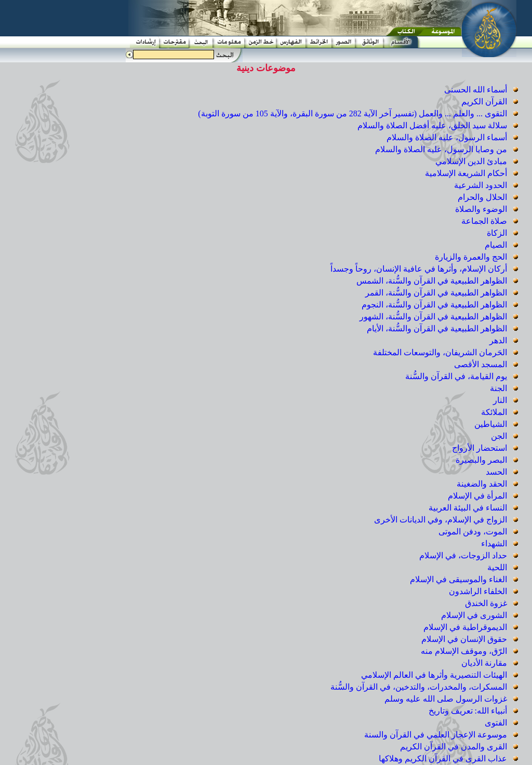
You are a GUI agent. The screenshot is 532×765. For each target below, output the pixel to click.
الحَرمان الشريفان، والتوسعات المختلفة (441, 352)
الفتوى (497, 723)
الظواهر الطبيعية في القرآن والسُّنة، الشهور (434, 317)
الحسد (497, 472)
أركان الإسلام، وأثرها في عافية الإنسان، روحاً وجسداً (420, 269)
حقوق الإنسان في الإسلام (465, 639)
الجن (500, 436)
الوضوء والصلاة (482, 209)
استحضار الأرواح (481, 448)
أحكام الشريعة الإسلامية (467, 173)
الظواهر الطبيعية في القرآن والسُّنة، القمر (437, 293)
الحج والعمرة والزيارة (472, 257)
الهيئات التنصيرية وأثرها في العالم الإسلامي (435, 675)
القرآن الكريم (485, 102)
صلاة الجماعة (485, 221)
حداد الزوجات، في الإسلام (464, 555)
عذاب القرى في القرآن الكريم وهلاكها (444, 759)
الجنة (500, 388)
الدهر (499, 340)
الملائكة (495, 412)
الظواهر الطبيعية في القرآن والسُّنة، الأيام (438, 328)
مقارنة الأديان (485, 663)
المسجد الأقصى (482, 364)
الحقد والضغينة (483, 484)
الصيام (497, 245)
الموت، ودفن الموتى (474, 532)
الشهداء (495, 543)
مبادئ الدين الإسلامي (472, 161)
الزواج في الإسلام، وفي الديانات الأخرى (442, 520)
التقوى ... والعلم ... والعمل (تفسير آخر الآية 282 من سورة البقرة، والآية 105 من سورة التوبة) (354, 113)
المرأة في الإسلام (478, 496)
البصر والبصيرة (482, 460)
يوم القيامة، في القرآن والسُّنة (457, 376)
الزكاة (498, 233)
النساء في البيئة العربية (469, 508)
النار (501, 400)
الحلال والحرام (483, 197)
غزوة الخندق (487, 603)
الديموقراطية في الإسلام (466, 627)
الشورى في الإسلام (475, 615)
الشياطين (492, 424)
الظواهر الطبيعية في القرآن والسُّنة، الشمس (433, 281)
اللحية (498, 567)
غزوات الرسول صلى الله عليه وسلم (447, 699)
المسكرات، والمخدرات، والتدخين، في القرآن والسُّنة (420, 687)
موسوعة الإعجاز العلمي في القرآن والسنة (437, 735)
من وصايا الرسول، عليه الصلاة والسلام (442, 149)
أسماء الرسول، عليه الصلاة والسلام (448, 137)
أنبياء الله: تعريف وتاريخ (469, 711)
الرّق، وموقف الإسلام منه (465, 651)
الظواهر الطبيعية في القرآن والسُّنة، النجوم (435, 305)
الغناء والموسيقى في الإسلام (460, 579)
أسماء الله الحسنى (477, 90)
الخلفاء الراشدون (479, 591)
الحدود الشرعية (482, 185)
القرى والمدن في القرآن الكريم (455, 747)
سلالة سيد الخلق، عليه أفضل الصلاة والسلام (433, 125)
